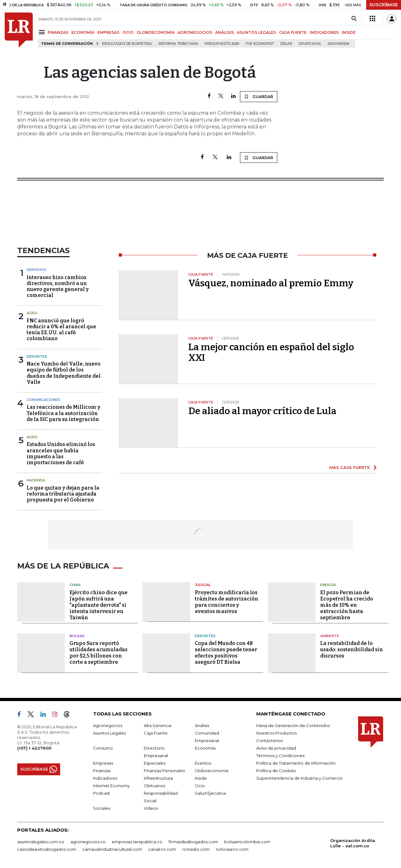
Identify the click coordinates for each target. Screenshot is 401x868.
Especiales (155, 763)
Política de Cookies (276, 771)
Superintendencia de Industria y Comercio (299, 778)
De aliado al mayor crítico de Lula (262, 411)
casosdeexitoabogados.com (47, 849)
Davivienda (339, 44)
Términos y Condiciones (280, 756)
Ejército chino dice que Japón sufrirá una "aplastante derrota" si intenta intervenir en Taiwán (99, 605)
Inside (201, 778)
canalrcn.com (162, 849)
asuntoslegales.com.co (41, 842)
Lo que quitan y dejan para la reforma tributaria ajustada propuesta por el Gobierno (63, 494)
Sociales (102, 808)
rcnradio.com (196, 849)
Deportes (37, 356)
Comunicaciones (43, 400)
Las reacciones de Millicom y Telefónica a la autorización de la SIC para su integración (63, 413)
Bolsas (77, 636)
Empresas (103, 763)
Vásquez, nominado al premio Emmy (271, 283)
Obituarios (154, 786)
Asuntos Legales (109, 733)
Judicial (203, 585)
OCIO (128, 32)
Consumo (103, 748)
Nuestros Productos (276, 733)
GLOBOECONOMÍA (156, 32)
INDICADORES (324, 32)
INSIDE (349, 32)
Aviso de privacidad (276, 748)
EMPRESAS (108, 32)
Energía (328, 585)
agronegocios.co (88, 842)
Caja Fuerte (156, 733)
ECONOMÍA (83, 32)
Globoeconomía (212, 771)
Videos (151, 808)
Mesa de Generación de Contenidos (293, 725)
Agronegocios (108, 725)
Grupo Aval (310, 44)
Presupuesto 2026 (222, 44)
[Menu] (43, 32)
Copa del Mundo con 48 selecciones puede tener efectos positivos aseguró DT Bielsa (226, 653)
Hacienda (36, 480)
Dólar (286, 44)
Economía (205, 748)
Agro (32, 313)
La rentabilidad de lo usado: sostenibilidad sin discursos (352, 650)
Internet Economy (111, 786)
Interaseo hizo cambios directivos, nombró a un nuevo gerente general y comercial (58, 286)
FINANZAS (58, 32)
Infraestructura (158, 778)
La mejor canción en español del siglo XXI (271, 352)
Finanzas (102, 771)
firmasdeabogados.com (193, 842)
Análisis (202, 725)
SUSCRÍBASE (384, 5)
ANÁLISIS (224, 32)
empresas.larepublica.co (137, 842)
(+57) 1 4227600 (34, 748)
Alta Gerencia (158, 725)
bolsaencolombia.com (247, 842)
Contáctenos (270, 741)
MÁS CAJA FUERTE (349, 467)
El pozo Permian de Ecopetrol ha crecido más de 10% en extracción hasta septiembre (347, 605)
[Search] (354, 19)
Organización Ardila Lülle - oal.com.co (353, 843)
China (75, 585)
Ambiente (330, 636)
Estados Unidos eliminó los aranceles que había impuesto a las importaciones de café (61, 453)
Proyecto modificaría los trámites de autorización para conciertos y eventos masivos (227, 602)
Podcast (102, 793)
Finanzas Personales (164, 771)
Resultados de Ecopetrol (127, 44)
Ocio (200, 786)
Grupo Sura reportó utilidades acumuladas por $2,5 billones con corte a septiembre (99, 653)
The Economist (260, 44)
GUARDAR (259, 96)
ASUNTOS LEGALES (256, 32)
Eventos (203, 763)
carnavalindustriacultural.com (112, 849)
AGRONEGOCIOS (195, 32)
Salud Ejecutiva (210, 793)
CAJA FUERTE (293, 32)
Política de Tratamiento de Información (296, 763)
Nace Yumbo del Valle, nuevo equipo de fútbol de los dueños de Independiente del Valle (64, 373)
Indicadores (105, 778)
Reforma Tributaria (178, 44)
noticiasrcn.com (232, 849)
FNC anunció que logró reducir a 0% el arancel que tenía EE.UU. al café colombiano (61, 330)
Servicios (36, 270)
